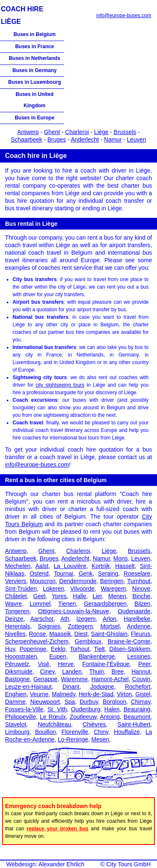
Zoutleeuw (83, 717)
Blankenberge (97, 656)
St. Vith (57, 709)
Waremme (75, 679)
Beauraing (137, 709)
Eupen (58, 656)
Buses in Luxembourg (34, 82)
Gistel (143, 694)
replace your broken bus (58, 829)
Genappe (46, 679)
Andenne (139, 626)
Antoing (110, 717)
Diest (81, 634)
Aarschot (42, 619)
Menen (117, 596)
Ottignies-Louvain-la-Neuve (74, 611)
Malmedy (64, 694)
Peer (144, 664)
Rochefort (138, 687)
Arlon (109, 619)
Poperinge (33, 649)
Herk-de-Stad (96, 694)
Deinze (14, 619)
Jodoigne (102, 687)
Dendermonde (78, 581)
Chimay (141, 702)
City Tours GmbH (129, 864)
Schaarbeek (27, 139)
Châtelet (16, 596)
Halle (80, 596)
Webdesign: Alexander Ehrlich (45, 864)
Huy (10, 649)
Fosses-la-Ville (24, 709)
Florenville (75, 732)
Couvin (142, 679)
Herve (66, 664)
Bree (118, 672)
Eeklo (58, 649)
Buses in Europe (35, 118)
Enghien (16, 694)
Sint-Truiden (21, 589)
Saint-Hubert (134, 724)
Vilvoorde (82, 589)
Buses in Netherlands (35, 58)
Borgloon (114, 702)
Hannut (141, 672)
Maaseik (60, 634)
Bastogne (17, 679)
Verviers (16, 581)
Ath (65, 619)
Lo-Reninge (73, 739)
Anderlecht (85, 139)
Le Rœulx (53, 717)
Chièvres (94, 724)
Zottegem (80, 626)
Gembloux (88, 641)
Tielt (99, 649)
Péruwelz (17, 664)
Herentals (18, 626)
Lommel (40, 604)
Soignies (49, 626)
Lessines (139, 656)
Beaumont (137, 717)
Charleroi (77, 132)
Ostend (39, 573)
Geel (39, 596)
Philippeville (21, 717)
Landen (72, 672)
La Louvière (70, 566)
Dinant (71, 687)
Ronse (37, 634)
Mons (121, 558)
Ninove (142, 589)
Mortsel (110, 626)
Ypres (59, 596)
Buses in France (35, 46)
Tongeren (17, 611)
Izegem (86, 619)
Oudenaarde (134, 611)
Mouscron (42, 581)
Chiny (101, 732)
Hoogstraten (21, 656)
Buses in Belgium (35, 34)
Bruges (57, 139)
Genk (86, 573)
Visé (43, 664)
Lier (97, 596)
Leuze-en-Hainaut (28, 687)
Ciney (48, 672)
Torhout (80, 649)
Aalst (42, 566)
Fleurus (140, 634)
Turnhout (139, 581)
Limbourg (17, 732)
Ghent (52, 132)
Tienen (67, 604)
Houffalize (127, 732)
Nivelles (15, 634)
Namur (113, 139)
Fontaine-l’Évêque (106, 664)
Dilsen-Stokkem (130, 649)
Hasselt (125, 566)
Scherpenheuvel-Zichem (37, 641)
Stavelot (16, 724)
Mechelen (18, 566)
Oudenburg (85, 709)
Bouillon (46, 732)
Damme (15, 702)
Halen (112, 709)
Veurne (39, 694)
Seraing (108, 573)
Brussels (125, 132)
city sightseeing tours (60, 385)
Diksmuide (19, 672)
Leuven (136, 139)
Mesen (100, 739)
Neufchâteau (54, 724)
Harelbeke (137, 619)
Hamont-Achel (110, 679)
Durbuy (89, 702)
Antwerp (28, 132)
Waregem (113, 589)
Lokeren (53, 589)
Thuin (97, 672)
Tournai (64, 573)
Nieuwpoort (45, 702)
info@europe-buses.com (124, 15)
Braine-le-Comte (129, 641)
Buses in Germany (35, 70)
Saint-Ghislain (109, 634)
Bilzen (142, 604)
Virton (124, 694)
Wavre (13, 604)
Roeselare (137, 573)
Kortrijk (101, 566)
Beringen (112, 581)
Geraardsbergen (105, 604)
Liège (101, 132)
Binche (141, 596)
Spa (70, 702)
